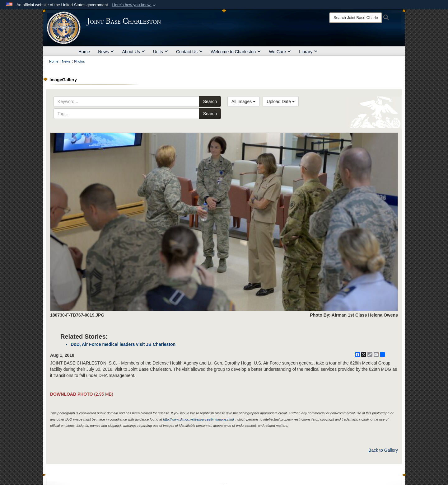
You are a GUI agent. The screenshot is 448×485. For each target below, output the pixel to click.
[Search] (356, 18)
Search (210, 101)
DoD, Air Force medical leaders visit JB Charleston (123, 344)
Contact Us (189, 52)
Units (161, 52)
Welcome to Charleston (236, 52)
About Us (133, 52)
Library (308, 52)
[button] (135, 5)
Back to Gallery (383, 450)
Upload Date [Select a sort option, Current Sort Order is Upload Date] (281, 101)
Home (84, 52)
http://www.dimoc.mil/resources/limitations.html (198, 419)
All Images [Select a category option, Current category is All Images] (243, 101)
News (106, 52)
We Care (280, 52)
